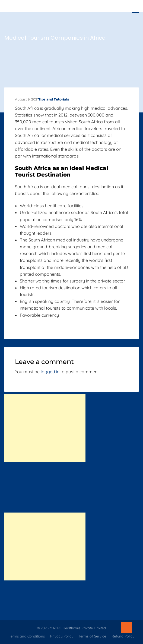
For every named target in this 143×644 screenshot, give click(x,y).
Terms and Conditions (27, 636)
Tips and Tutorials (54, 99)
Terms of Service (92, 636)
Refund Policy (123, 636)
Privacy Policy (62, 636)
